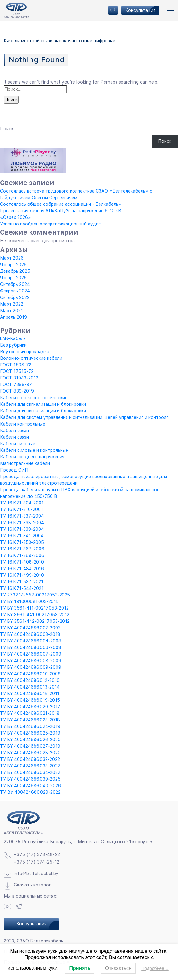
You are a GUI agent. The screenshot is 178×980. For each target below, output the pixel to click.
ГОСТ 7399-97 (16, 384)
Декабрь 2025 (15, 271)
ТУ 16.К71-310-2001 (22, 509)
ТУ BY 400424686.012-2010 (30, 680)
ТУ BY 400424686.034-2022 (30, 772)
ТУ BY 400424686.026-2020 (30, 740)
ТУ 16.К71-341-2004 (22, 536)
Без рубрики (13, 345)
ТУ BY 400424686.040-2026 (30, 786)
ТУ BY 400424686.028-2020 (30, 753)
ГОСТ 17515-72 (17, 371)
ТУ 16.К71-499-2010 (22, 575)
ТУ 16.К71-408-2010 (22, 562)
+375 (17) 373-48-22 (37, 854)
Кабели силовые (18, 444)
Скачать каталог (32, 885)
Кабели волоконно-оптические (34, 398)
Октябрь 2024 (15, 284)
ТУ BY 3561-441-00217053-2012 (35, 615)
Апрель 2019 (13, 317)
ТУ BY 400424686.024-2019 (30, 726)
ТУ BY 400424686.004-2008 (31, 641)
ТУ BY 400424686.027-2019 (30, 746)
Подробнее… (155, 968)
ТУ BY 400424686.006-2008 (31, 647)
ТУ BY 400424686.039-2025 (30, 779)
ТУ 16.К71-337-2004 (22, 516)
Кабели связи (14, 431)
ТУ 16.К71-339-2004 (22, 529)
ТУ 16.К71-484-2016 (22, 569)
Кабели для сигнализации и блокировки (43, 404)
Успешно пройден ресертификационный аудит (51, 224)
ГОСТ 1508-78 (16, 365)
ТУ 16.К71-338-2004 (22, 523)
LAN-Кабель (13, 338)
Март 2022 (12, 304)
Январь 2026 (13, 265)
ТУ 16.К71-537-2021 (22, 582)
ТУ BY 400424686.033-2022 (30, 766)
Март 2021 (11, 311)
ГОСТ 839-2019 (17, 391)
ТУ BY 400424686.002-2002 (30, 628)
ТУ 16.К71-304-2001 (22, 503)
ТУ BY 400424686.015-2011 (30, 694)
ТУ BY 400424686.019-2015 (30, 700)
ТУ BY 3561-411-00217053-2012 (34, 608)
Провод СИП (14, 470)
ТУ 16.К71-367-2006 (22, 549)
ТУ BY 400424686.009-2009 (31, 667)
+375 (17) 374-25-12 (37, 862)
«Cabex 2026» (16, 217)
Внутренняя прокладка (25, 352)
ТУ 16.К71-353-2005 (22, 542)
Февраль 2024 (15, 291)
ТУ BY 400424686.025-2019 (30, 733)
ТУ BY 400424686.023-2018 (30, 720)
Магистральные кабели (25, 463)
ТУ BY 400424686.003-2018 (30, 634)
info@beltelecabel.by (36, 874)
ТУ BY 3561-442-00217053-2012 (35, 621)
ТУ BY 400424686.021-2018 (30, 713)
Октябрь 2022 (15, 297)
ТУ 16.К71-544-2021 (22, 588)
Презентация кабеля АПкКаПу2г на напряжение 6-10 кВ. (61, 211)
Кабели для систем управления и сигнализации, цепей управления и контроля (84, 417)
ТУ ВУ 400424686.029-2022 (30, 792)
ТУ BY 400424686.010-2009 (30, 674)
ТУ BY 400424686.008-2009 (31, 661)
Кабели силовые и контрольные (34, 450)
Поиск (7, 129)
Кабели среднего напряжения (32, 457)
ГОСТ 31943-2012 (19, 378)
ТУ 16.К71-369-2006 (22, 555)
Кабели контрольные (23, 424)
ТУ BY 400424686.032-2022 (30, 759)
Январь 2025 (13, 278)
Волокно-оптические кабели (31, 358)
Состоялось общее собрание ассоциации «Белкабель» (61, 204)
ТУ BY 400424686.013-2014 (30, 687)
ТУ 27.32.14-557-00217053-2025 (35, 595)
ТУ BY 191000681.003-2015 (29, 601)
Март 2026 (12, 258)
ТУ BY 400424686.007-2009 (31, 654)
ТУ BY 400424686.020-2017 (30, 707)
